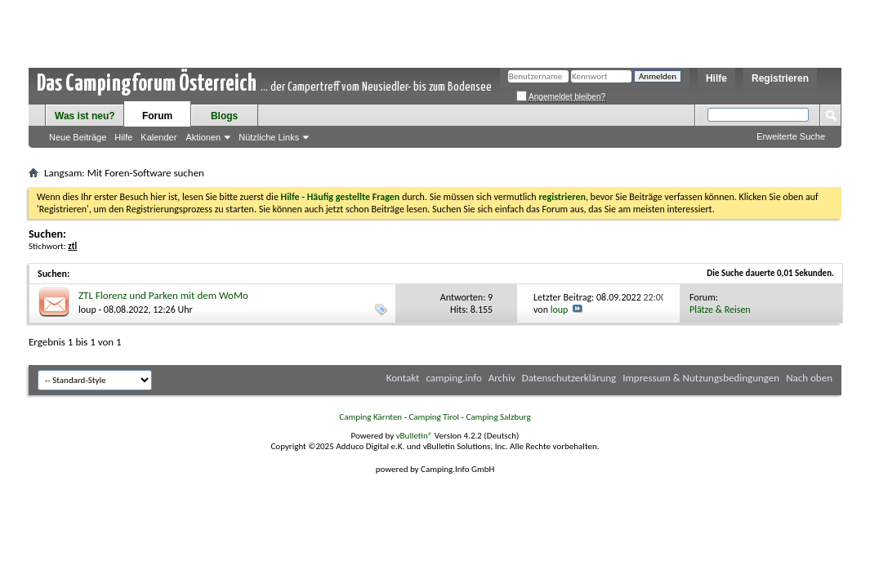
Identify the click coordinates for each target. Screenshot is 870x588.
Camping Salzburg (498, 417)
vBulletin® (415, 436)
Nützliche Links (269, 137)
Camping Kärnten (370, 417)
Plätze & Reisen (720, 310)
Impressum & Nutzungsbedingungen (701, 378)
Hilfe (716, 78)
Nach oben (809, 378)
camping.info (453, 378)
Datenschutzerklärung (569, 378)
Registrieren (780, 78)
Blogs (224, 116)
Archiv (502, 378)
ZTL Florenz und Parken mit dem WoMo (163, 295)
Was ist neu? (85, 116)
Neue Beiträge (78, 137)
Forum (157, 116)
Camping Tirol (434, 417)
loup (87, 310)
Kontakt (403, 378)
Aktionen (203, 137)
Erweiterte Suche (791, 136)
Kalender (158, 137)
